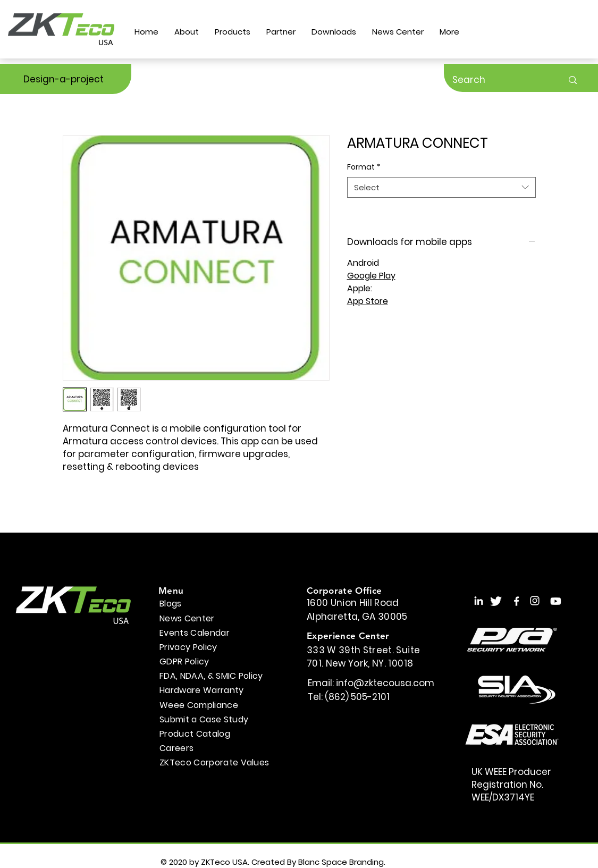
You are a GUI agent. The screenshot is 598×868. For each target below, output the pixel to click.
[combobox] (441, 187)
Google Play (371, 276)
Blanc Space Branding (341, 862)
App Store (368, 301)
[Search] (499, 80)
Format (364, 167)
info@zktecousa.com (385, 683)
